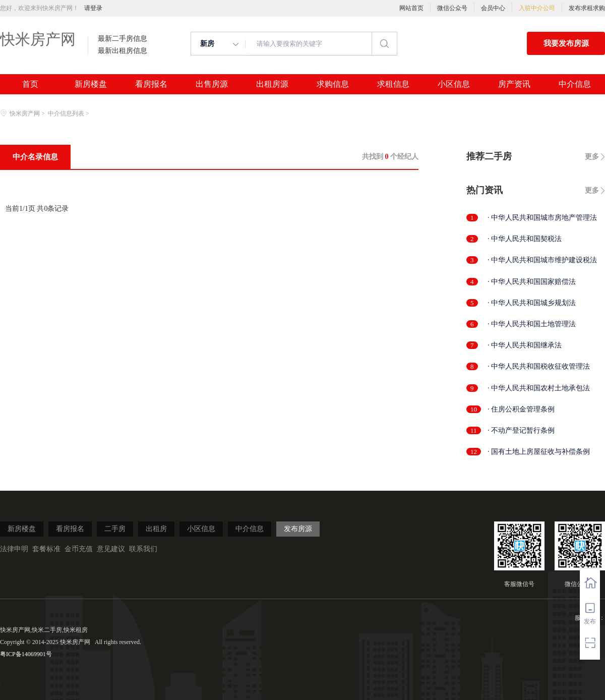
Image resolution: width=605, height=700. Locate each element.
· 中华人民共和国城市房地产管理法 (542, 218)
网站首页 (411, 8)
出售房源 (212, 84)
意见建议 (111, 549)
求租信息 (393, 84)
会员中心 (493, 8)
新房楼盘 (91, 84)
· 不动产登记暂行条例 (521, 430)
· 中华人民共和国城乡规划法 (532, 303)
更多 (592, 157)
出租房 (156, 529)
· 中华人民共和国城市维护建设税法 (542, 260)
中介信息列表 (66, 113)
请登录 (93, 8)
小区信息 (454, 84)
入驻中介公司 (537, 8)
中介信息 (575, 84)
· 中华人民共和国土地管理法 (532, 324)
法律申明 (14, 549)
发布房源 (298, 529)
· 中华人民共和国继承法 (525, 345)
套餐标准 (46, 549)
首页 (30, 84)
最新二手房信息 (123, 39)
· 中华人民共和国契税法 (525, 239)
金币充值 (79, 549)
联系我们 (143, 549)
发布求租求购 (587, 8)
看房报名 (151, 84)
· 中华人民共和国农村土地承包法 (539, 388)
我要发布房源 (566, 43)
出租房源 (272, 84)
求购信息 (333, 84)
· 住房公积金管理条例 (521, 409)
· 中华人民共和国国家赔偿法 (532, 282)
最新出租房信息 (123, 51)
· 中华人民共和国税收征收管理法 (539, 366)
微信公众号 (452, 8)
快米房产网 (38, 39)
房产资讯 (514, 84)
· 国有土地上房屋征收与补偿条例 (539, 452)
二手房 (115, 529)
